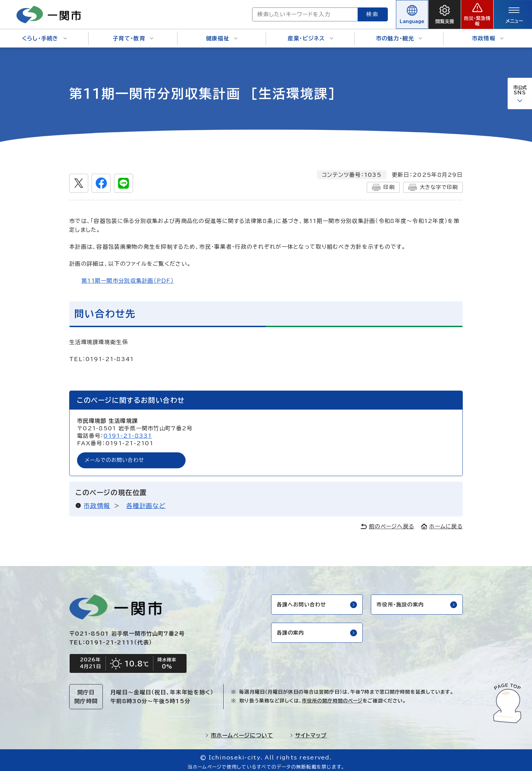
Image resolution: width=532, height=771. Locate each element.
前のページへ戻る (387, 522)
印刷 (380, 183)
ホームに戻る (442, 522)
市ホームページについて (239, 732)
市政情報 (488, 34)
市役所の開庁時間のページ (332, 697)
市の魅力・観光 (399, 34)
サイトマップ (308, 732)
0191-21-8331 (128, 431)
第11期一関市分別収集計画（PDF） (128, 276)
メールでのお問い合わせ (117, 456)
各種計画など (146, 502)
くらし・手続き (44, 34)
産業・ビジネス (310, 34)
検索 (348, 12)
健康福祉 (222, 34)
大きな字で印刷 (431, 183)
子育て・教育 (133, 34)
